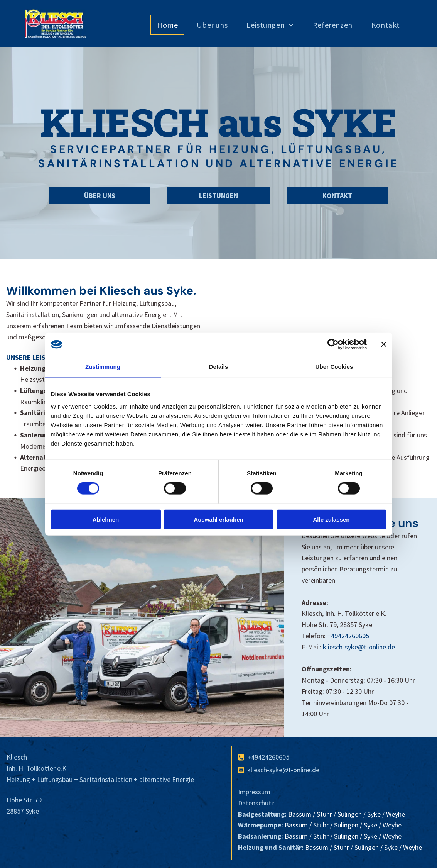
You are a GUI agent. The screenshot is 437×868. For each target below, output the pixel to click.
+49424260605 (348, 636)
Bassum (300, 814)
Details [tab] (219, 367)
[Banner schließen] (384, 344)
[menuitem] (170, 25)
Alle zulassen (331, 519)
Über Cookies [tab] (334, 367)
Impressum (254, 792)
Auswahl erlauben (218, 519)
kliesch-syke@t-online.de (359, 647)
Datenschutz (256, 803)
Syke (374, 814)
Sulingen (350, 814)
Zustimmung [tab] (103, 367)
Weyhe (396, 814)
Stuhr (324, 814)
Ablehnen (106, 519)
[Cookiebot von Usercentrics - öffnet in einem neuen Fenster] (333, 344)
